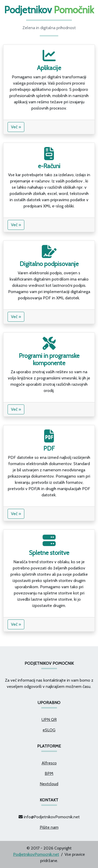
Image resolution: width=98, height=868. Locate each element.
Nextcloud (49, 784)
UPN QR (49, 720)
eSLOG (49, 730)
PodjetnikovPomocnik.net (36, 854)
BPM (49, 773)
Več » (16, 127)
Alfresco (49, 763)
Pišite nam (49, 827)
